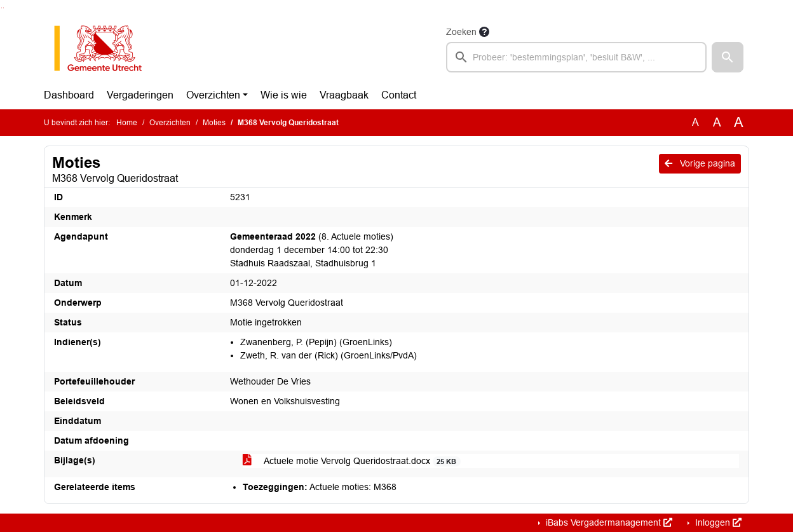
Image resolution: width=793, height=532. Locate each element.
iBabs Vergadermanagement (608, 522)
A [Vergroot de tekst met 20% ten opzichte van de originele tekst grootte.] (717, 122)
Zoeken (461, 32)
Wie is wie (284, 95)
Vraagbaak (344, 95)
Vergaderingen (140, 95)
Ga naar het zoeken (2, 8)
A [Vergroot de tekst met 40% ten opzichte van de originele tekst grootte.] (739, 123)
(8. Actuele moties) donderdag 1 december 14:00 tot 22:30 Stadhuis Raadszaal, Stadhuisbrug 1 (312, 250)
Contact (399, 95)
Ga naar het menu (3, 8)
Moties (214, 123)
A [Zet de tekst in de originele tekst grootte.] (695, 122)
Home (127, 123)
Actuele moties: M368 (320, 487)
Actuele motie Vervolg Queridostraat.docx (352, 461)
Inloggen (717, 522)
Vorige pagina (700, 163)
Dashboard (69, 95)
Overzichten (213, 95)
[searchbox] (576, 57)
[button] (728, 57)
